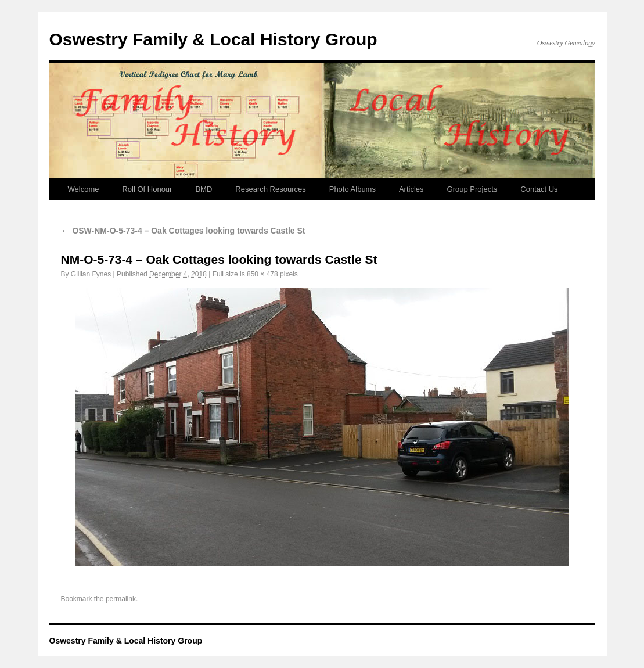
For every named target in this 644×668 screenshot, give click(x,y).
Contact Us (539, 189)
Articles (411, 189)
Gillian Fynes (91, 274)
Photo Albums (352, 189)
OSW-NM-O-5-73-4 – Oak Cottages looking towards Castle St (183, 231)
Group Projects (472, 189)
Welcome (84, 189)
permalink (121, 599)
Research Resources (270, 189)
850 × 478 (262, 274)
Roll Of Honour (147, 189)
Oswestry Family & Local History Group (213, 39)
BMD (204, 189)
